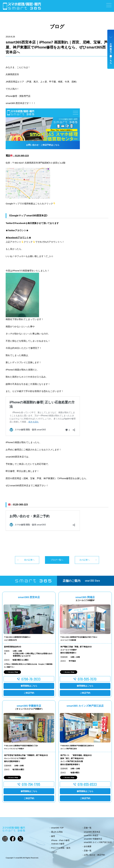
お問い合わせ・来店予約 (94, 855)
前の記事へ (29, 560)
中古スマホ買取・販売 (61, 848)
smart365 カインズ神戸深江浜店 (98, 842)
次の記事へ (85, 560)
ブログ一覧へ (57, 560)
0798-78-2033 (31, 679)
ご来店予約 (29, 693)
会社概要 (88, 846)
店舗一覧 (88, 828)
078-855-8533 (87, 784)
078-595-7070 (87, 679)
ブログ (54, 852)
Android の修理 (58, 844)
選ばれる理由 (57, 832)
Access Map (13, 672)
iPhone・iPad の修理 (60, 840)
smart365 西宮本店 (92, 832)
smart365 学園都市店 (93, 839)
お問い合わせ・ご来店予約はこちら (111, 52)
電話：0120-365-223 (17, 155)
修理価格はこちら (29, 686)
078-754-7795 (31, 784)
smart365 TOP (57, 828)
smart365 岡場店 (91, 835)
